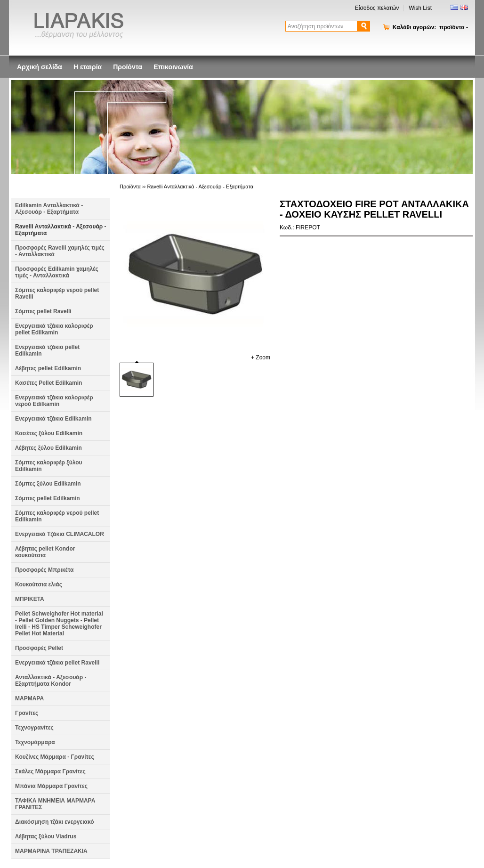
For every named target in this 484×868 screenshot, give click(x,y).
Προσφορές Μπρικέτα (44, 570)
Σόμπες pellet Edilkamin (48, 498)
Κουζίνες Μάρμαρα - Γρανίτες (55, 757)
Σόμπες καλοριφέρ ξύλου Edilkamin (49, 466)
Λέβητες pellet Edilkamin (48, 368)
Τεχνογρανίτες (34, 728)
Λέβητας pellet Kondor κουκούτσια (45, 552)
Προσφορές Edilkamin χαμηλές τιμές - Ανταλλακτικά (57, 272)
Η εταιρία (88, 67)
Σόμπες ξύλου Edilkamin (48, 484)
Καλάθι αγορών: (430, 27)
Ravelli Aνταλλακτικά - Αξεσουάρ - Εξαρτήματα (61, 230)
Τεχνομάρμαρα (35, 742)
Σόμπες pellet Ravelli (43, 311)
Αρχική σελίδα (40, 67)
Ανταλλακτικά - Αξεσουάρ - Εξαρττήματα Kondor (51, 681)
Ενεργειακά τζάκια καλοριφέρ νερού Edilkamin (54, 401)
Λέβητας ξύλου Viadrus (46, 836)
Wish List (420, 8)
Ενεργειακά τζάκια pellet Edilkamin (47, 350)
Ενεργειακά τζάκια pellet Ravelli (57, 663)
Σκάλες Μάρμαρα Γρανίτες (50, 771)
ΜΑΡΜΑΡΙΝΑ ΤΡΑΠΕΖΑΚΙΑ (51, 851)
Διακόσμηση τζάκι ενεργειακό (55, 822)
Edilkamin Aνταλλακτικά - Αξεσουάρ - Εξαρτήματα (49, 209)
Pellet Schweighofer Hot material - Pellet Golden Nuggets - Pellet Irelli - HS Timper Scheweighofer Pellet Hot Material (59, 624)
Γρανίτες (27, 713)
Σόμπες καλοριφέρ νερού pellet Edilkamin (57, 516)
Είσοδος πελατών (377, 8)
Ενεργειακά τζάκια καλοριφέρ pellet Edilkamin (54, 329)
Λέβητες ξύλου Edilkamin (48, 448)
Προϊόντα (128, 67)
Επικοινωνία (173, 67)
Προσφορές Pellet (39, 648)
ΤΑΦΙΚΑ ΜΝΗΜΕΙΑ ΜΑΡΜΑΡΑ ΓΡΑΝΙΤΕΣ (55, 804)
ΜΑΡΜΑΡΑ (29, 698)
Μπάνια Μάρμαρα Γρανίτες (51, 786)
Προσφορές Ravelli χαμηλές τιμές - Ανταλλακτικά (60, 251)
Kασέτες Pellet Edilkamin (48, 383)
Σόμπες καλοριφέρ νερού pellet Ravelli (57, 293)
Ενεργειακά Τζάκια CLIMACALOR (60, 534)
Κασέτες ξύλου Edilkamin (49, 433)
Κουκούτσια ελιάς (39, 584)
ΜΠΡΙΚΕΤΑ (30, 599)
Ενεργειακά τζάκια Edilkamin (53, 419)
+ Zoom (261, 357)
